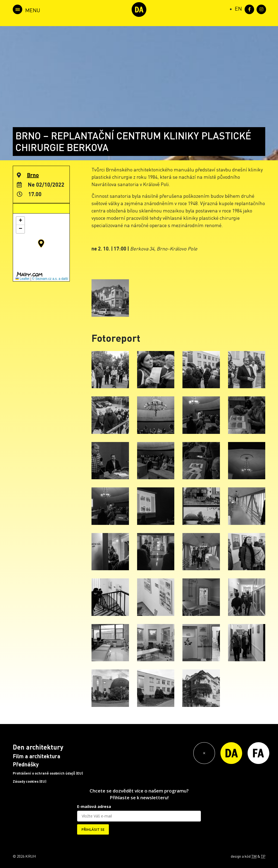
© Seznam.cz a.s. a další (50, 279)
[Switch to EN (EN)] (238, 8)
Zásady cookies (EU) (30, 781)
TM (254, 856)
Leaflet (22, 279)
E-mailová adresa (94, 806)
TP (263, 856)
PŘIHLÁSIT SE (93, 829)
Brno (33, 175)
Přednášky (26, 764)
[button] (41, 243)
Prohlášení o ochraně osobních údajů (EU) (48, 773)
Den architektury (38, 747)
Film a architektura (37, 756)
